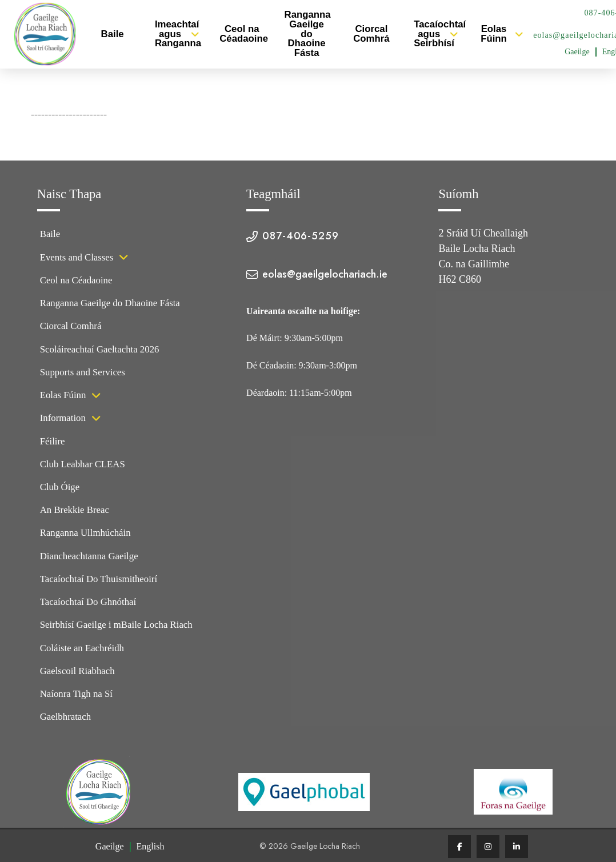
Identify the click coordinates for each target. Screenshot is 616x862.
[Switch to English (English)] (151, 847)
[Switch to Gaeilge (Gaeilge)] (577, 52)
